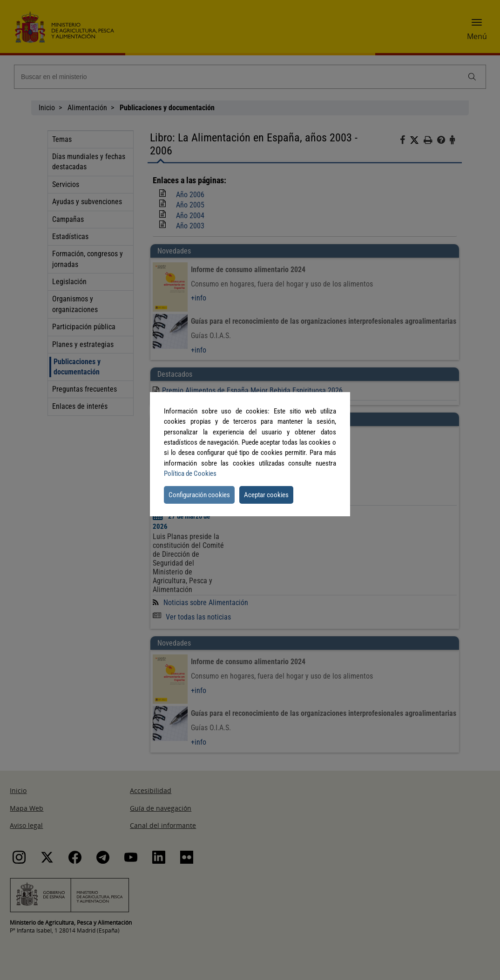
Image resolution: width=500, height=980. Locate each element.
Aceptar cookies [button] (266, 495)
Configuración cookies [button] (199, 495)
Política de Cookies (190, 473)
